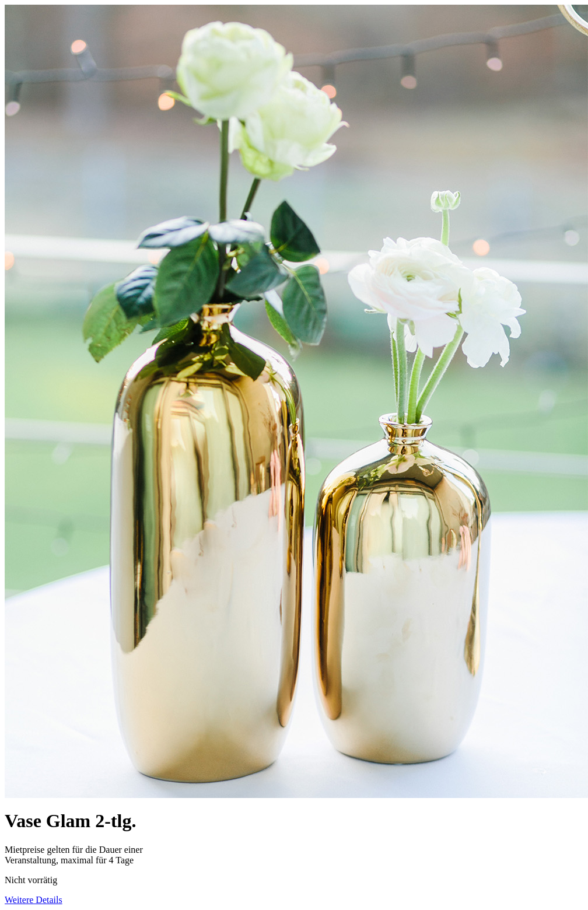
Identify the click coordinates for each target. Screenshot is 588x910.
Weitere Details (34, 900)
